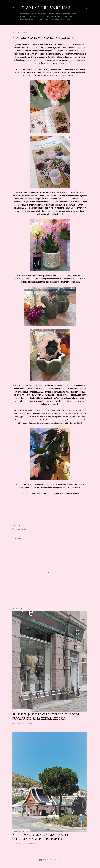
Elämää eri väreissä (46, 8)
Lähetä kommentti (29, 723)
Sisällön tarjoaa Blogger (50, 860)
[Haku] (86, 7)
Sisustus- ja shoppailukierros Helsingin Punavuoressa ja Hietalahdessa (46, 716)
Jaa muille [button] (16, 525)
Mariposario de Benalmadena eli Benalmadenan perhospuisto (40, 837)
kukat (23, 529)
